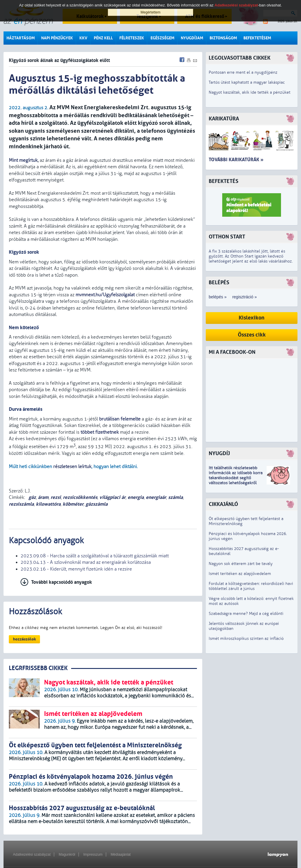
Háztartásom (21, 38)
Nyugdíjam (192, 38)
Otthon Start (227, 237)
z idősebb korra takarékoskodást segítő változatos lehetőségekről (236, 478)
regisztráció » (244, 297)
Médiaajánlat (121, 854)
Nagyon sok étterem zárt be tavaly (241, 564)
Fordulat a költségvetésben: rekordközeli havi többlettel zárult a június (251, 586)
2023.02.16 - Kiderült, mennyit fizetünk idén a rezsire (76, 569)
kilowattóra (48, 504)
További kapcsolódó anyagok (62, 582)
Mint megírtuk (23, 160)
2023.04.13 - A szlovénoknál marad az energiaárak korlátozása (86, 562)
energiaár (156, 497)
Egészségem (162, 38)
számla (175, 497)
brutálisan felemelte (120, 419)
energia (136, 497)
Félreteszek (132, 38)
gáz (32, 497)
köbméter (73, 504)
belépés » (218, 297)
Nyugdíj (219, 454)
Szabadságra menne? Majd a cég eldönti (246, 614)
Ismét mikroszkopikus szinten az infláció (246, 639)
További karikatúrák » (236, 160)
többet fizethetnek (100, 432)
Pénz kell (103, 38)
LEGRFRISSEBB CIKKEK (38, 668)
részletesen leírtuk (72, 467)
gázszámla (97, 504)
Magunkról (67, 854)
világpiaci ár (112, 497)
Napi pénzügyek (57, 38)
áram (43, 497)
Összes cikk (252, 335)
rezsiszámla (21, 504)
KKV (83, 38)
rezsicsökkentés (80, 497)
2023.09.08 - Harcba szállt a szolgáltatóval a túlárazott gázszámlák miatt (95, 556)
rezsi (56, 497)
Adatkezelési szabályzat (32, 854)
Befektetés (224, 181)
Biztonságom (223, 38)
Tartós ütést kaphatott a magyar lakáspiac (247, 82)
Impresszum (93, 854)
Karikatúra (224, 119)
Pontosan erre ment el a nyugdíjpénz (243, 72)
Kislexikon (252, 318)
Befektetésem (257, 38)
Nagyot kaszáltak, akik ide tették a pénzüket (250, 92)
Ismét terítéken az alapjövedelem (240, 574)
